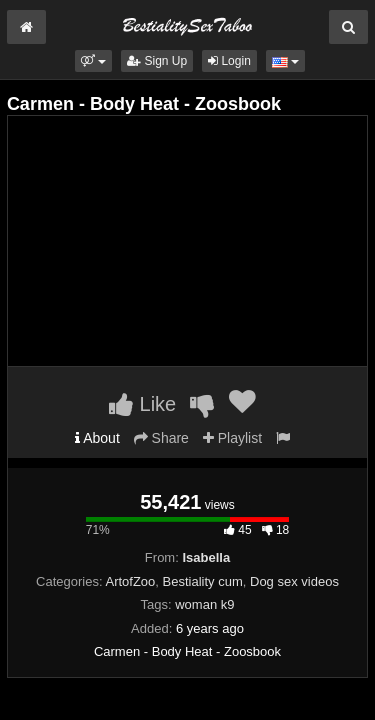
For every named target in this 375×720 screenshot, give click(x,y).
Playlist (232, 438)
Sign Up (157, 61)
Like (142, 404)
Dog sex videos (294, 581)
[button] (93, 61)
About (97, 438)
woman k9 (204, 604)
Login (229, 61)
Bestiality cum (203, 581)
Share (161, 438)
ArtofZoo (130, 581)
